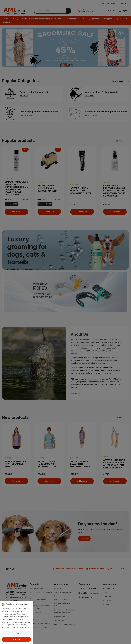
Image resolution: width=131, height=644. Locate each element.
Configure (16, 633)
